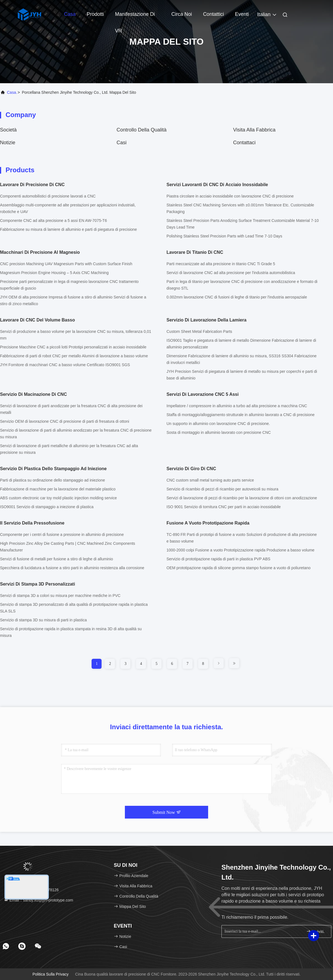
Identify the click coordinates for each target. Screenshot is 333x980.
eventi (242, 14)
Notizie (8, 143)
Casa (70, 14)
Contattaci (244, 143)
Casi (122, 143)
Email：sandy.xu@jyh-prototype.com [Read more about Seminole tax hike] (38, 900)
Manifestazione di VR (135, 17)
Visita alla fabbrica (254, 130)
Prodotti (95, 14)
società (8, 130)
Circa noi (182, 14)
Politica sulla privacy (51, 974)
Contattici (214, 14)
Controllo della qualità (142, 130)
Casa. (12, 92)
